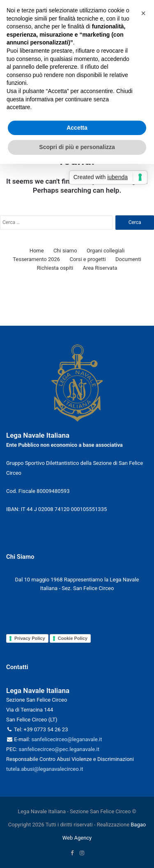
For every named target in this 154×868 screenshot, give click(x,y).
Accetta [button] (77, 128)
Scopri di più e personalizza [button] (77, 147)
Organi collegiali (106, 251)
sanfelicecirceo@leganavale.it (67, 739)
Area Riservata (100, 268)
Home (37, 251)
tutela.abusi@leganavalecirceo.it (45, 769)
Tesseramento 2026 (36, 259)
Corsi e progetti (87, 259)
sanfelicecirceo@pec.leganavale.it (59, 749)
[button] (143, 13)
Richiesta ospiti (55, 268)
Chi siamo (65, 251)
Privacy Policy (30, 638)
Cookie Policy (73, 638)
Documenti (128, 259)
